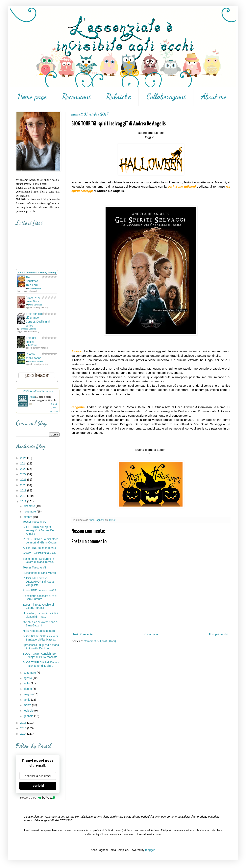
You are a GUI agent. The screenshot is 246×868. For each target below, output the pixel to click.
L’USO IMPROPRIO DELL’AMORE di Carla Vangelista (38, 582)
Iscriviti (38, 786)
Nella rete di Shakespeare (39, 631)
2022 (24, 474)
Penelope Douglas (28, 329)
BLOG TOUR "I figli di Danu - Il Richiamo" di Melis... (41, 664)
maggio (28, 694)
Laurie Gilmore (35, 289)
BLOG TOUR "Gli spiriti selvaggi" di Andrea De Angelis (38, 530)
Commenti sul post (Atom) (100, 641)
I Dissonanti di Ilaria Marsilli (40, 573)
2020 (24, 485)
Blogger (150, 850)
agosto (28, 678)
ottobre (28, 517)
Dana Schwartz (35, 305)
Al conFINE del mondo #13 (39, 590)
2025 (24, 458)
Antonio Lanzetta (36, 362)
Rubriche (119, 96)
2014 (24, 734)
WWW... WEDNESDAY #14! (40, 553)
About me (214, 96)
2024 (24, 463)
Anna (32, 397)
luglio (27, 683)
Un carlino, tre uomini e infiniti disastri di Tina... (41, 615)
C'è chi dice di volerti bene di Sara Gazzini (40, 624)
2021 (24, 480)
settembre (30, 673)
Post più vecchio (219, 634)
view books (53, 411)
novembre (30, 512)
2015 (24, 728)
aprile (27, 700)
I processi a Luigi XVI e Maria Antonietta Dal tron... (41, 647)
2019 (24, 490)
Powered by (38, 798)
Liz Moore (33, 345)
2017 (24, 501)
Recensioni (76, 96)
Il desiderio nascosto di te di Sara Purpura (40, 598)
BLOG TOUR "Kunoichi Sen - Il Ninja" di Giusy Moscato (41, 655)
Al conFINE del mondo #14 (39, 548)
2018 (24, 496)
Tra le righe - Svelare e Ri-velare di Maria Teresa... (39, 560)
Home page (32, 96)
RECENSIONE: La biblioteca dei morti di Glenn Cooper (41, 541)
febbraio (29, 711)
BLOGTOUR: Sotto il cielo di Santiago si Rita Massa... (40, 638)
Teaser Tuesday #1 (35, 567)
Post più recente (82, 634)
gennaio (29, 716)
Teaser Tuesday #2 (35, 522)
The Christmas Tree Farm (32, 281)
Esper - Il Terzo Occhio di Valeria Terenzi (38, 606)
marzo (28, 705)
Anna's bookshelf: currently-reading (37, 273)
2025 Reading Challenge (38, 391)
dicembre (29, 506)
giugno (28, 689)
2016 (24, 723)
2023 (24, 469)
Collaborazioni (166, 96)
